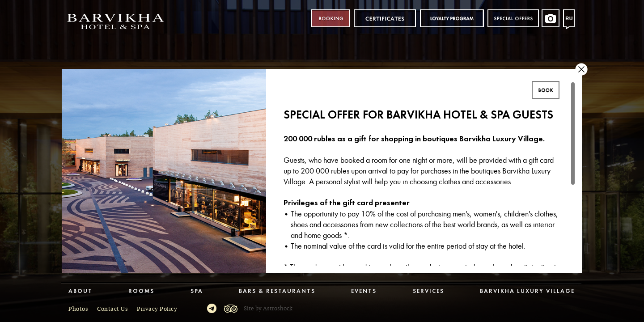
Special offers (513, 19)
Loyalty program (452, 19)
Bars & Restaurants (277, 291)
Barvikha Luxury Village (527, 291)
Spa (197, 291)
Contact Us (112, 309)
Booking (331, 19)
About (80, 291)
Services (428, 291)
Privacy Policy (157, 309)
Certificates (385, 19)
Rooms (141, 291)
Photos (78, 309)
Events (364, 291)
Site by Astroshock (268, 309)
